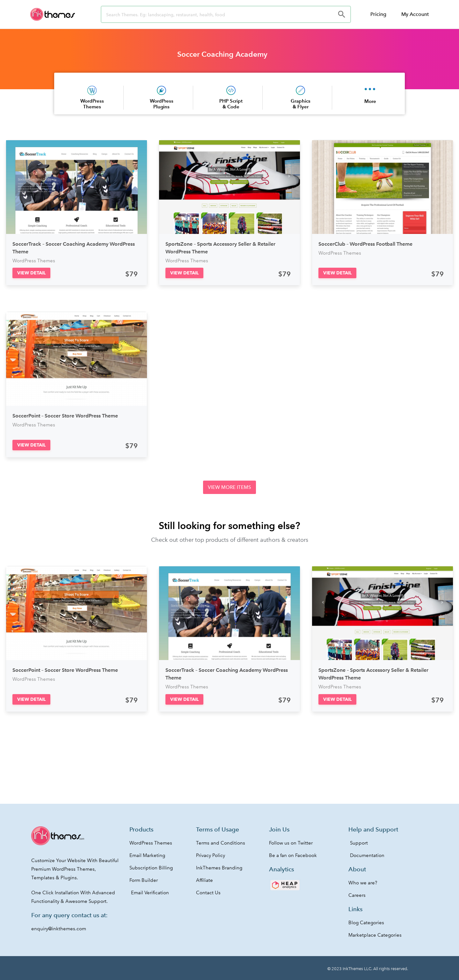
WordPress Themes (92, 104)
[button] (31, 273)
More (370, 101)
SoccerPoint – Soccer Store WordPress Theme (65, 416)
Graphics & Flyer (301, 104)
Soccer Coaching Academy (222, 54)
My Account (415, 14)
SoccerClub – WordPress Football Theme (365, 244)
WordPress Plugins (162, 104)
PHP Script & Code (231, 104)
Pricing (378, 14)
